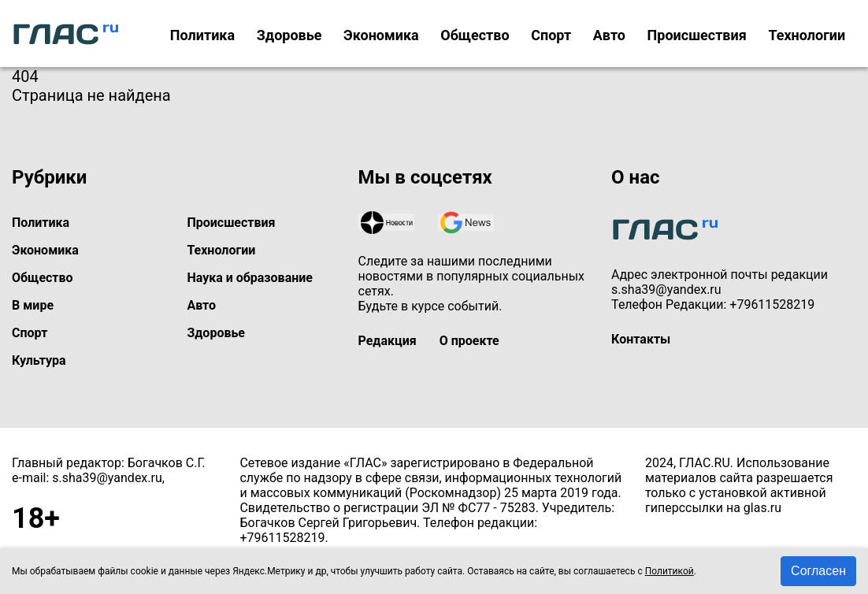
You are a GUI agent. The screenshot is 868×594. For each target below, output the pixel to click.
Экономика (381, 35)
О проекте (469, 341)
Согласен (818, 571)
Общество (475, 35)
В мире (33, 305)
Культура (39, 360)
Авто (609, 35)
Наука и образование (250, 278)
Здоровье (289, 35)
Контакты (641, 339)
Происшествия (697, 35)
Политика (202, 35)
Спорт (551, 35)
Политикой (670, 571)
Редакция (388, 341)
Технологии (807, 35)
